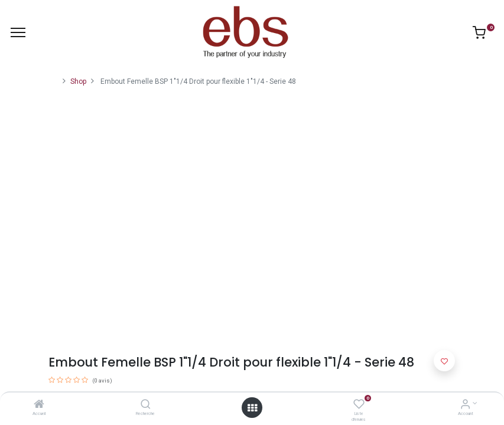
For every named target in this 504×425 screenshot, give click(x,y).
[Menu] (18, 32)
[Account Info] (465, 406)
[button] (444, 361)
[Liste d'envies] (359, 406)
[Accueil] (39, 406)
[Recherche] (146, 406)
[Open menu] (252, 408)
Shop (78, 81)
